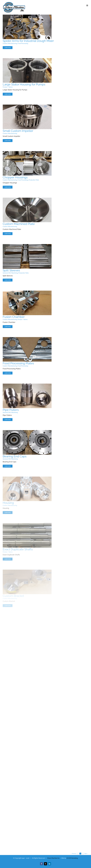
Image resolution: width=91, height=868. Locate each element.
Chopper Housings (15, 177)
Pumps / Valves (8, 87)
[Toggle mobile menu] (87, 5)
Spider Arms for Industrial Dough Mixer (28, 41)
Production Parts (34, 180)
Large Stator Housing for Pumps (24, 84)
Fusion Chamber (14, 317)
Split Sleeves (11, 270)
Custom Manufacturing (10, 43)
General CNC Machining (10, 273)
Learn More (8, 48)
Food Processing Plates (18, 363)
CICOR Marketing (72, 858)
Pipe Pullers (11, 410)
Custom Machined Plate (19, 224)
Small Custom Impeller (18, 131)
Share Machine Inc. (54, 858)
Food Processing (23, 43)
